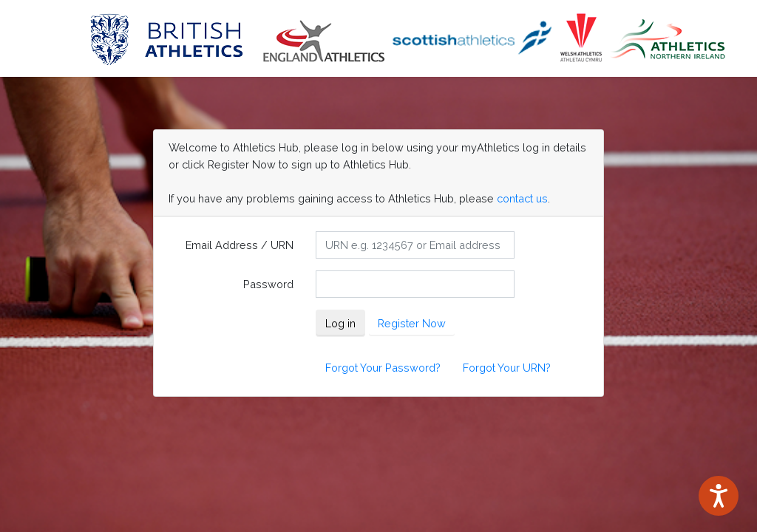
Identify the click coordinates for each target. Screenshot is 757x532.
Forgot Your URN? (507, 368)
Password (268, 284)
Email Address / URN (240, 245)
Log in (340, 323)
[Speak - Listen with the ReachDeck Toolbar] (719, 496)
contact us (522, 198)
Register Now (412, 323)
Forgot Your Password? (383, 368)
